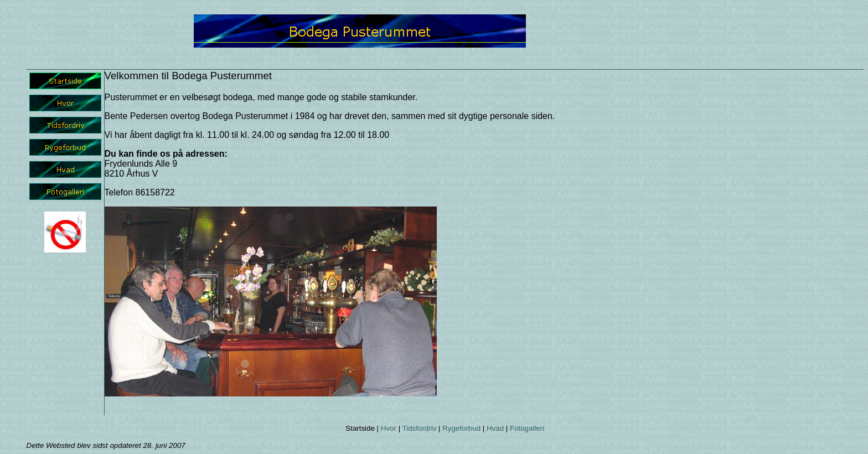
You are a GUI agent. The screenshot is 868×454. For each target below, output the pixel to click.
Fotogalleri (527, 428)
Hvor (389, 428)
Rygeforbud (461, 428)
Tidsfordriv (420, 428)
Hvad (495, 428)
